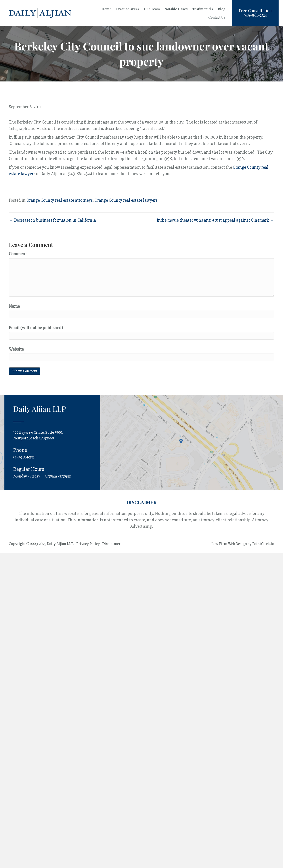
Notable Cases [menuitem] (176, 9)
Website (16, 349)
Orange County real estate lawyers (126, 200)
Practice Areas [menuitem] (128, 9)
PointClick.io (263, 544)
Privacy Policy (88, 544)
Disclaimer (111, 544)
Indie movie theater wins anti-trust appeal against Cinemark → (215, 220)
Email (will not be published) (36, 328)
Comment (18, 254)
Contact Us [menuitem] (217, 17)
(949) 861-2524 (25, 457)
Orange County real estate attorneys (60, 200)
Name (14, 306)
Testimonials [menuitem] (203, 9)
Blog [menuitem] (222, 9)
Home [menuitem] (106, 9)
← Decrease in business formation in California (52, 220)
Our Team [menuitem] (152, 9)
